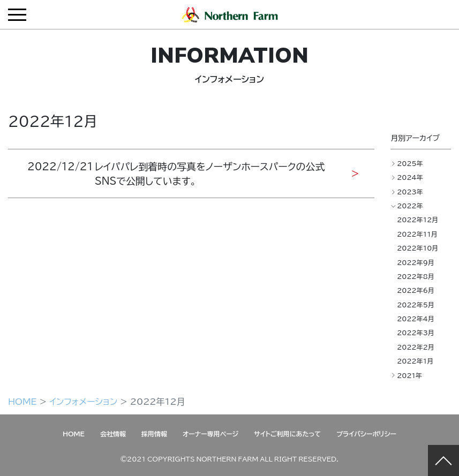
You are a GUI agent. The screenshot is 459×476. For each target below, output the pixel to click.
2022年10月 (417, 248)
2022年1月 (415, 361)
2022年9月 (416, 262)
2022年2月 (416, 347)
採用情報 (154, 434)
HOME (22, 401)
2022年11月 (417, 234)
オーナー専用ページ (210, 434)
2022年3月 (416, 333)
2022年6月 (416, 290)
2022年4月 (416, 319)
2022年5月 (416, 305)
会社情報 (113, 434)
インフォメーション (83, 401)
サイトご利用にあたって (287, 434)
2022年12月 (417, 220)
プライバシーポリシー (366, 434)
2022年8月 (416, 276)
